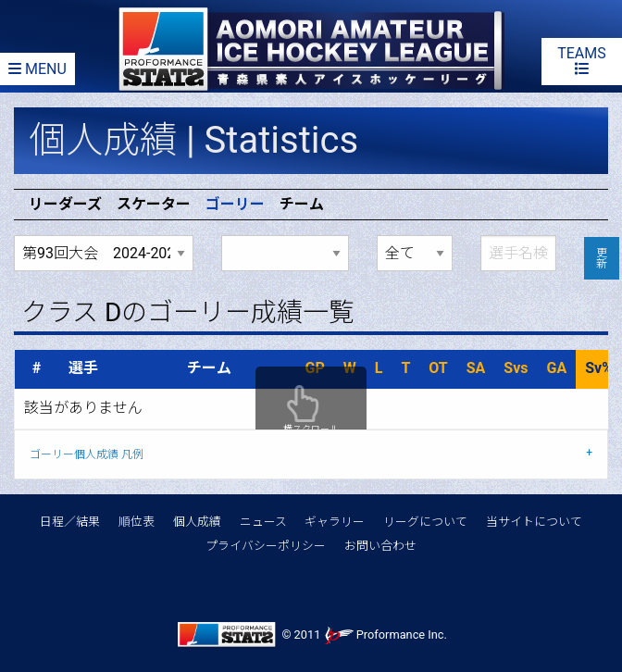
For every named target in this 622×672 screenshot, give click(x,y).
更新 (602, 258)
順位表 (137, 522)
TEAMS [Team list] (582, 60)
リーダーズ (65, 205)
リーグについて (425, 522)
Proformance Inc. (386, 635)
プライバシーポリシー (266, 546)
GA (557, 368)
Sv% (599, 368)
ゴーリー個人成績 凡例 (87, 454)
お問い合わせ (380, 546)
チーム (302, 205)
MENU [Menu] (37, 69)
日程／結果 (70, 522)
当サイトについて (534, 522)
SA (476, 368)
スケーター (154, 205)
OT (438, 368)
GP (315, 368)
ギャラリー (335, 522)
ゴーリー (235, 205)
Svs (516, 368)
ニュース (263, 522)
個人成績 (197, 522)
